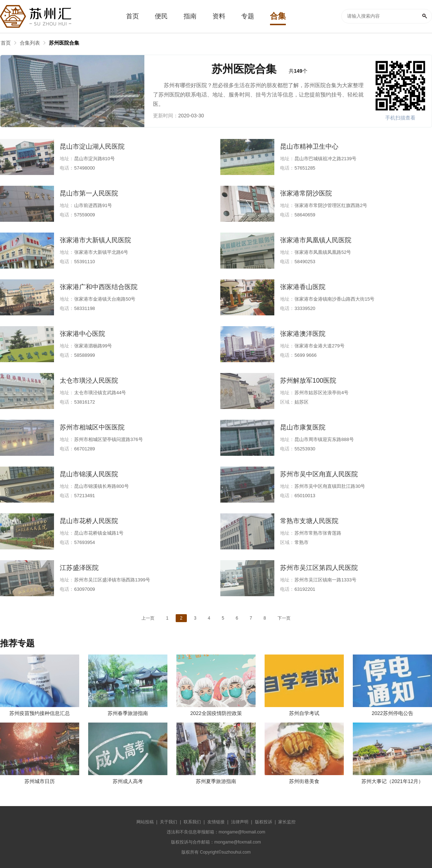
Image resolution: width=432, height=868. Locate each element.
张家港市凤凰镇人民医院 (316, 240)
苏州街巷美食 (304, 781)
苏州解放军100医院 (308, 381)
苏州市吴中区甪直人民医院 (319, 474)
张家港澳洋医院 (303, 334)
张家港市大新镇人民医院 (95, 240)
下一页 (284, 618)
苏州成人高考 (128, 781)
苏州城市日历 (40, 781)
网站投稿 (145, 822)
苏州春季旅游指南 (128, 713)
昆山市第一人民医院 (89, 193)
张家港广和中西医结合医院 (99, 287)
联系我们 (192, 822)
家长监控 (287, 822)
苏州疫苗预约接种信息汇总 (40, 713)
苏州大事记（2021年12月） (393, 781)
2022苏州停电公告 (392, 713)
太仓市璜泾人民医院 (89, 381)
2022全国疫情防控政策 (216, 713)
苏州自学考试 (304, 713)
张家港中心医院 (82, 334)
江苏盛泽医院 (79, 568)
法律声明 (240, 822)
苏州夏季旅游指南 (216, 781)
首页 (6, 43)
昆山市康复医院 (303, 427)
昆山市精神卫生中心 (309, 147)
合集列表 (30, 43)
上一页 (148, 618)
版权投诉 (264, 822)
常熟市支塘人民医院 (309, 521)
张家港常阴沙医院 (306, 193)
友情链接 (216, 822)
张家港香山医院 (303, 287)
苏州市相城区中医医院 (92, 427)
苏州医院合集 (64, 43)
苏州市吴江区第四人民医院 (319, 568)
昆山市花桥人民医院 (89, 521)
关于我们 (168, 822)
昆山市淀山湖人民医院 (92, 147)
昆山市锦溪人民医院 (89, 474)
